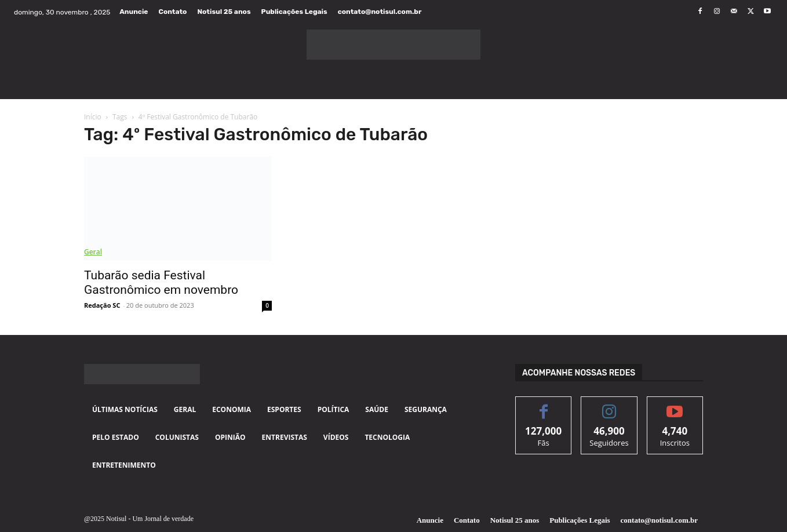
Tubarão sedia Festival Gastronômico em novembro (161, 283)
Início (93, 117)
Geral (93, 252)
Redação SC (102, 305)
